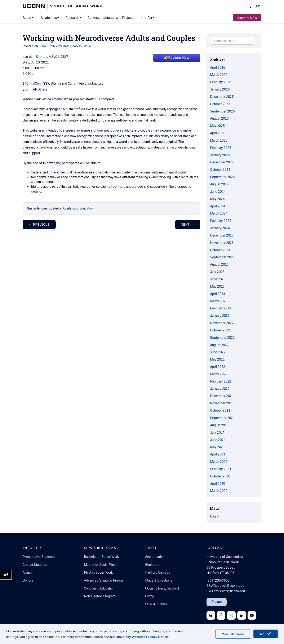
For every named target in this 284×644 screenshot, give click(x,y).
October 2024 (220, 170)
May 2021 (217, 447)
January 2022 (220, 389)
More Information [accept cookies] (233, 634)
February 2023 (221, 308)
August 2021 (219, 425)
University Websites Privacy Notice (142, 637)
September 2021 (222, 418)
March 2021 (219, 462)
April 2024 (218, 206)
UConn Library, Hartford (162, 588)
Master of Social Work (100, 565)
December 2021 (222, 396)
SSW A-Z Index (156, 604)
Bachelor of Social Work (101, 557)
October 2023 (220, 250)
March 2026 (219, 75)
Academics (50, 18)
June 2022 (218, 352)
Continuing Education (78, 208)
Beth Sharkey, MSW (77, 46)
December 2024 (222, 162)
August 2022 (219, 345)
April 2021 (218, 454)
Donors (28, 580)
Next (188, 225)
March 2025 (219, 140)
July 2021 (217, 433)
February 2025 (221, 148)
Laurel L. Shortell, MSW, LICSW (45, 57)
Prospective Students (39, 557)
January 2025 (220, 155)
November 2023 (222, 243)
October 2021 (220, 411)
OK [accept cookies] (266, 634)
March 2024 (219, 213)
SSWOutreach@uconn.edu (225, 586)
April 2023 (218, 294)
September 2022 (222, 338)
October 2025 (220, 104)
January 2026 (220, 89)
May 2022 (217, 359)
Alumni (28, 572)
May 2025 (217, 126)
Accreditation (155, 557)
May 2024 (217, 199)
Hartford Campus (158, 572)
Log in (215, 516)
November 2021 (222, 403)
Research (73, 18)
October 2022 (220, 330)
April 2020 (218, 484)
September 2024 (222, 177)
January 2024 (220, 228)
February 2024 (221, 221)
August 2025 (219, 118)
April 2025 (218, 133)
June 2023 (218, 279)
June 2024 (218, 192)
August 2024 (219, 184)
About (28, 18)
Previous (39, 225)
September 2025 (222, 111)
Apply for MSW (247, 18)
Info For (148, 18)
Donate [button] (217, 602)
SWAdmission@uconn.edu (226, 591)
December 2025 (222, 97)
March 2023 (219, 301)
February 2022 (221, 381)
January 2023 (220, 316)
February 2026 (221, 82)
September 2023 (222, 257)
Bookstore (153, 565)
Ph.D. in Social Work (98, 572)
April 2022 (218, 367)
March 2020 (219, 491)
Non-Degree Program (100, 596)
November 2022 (222, 323)
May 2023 (217, 286)
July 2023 (217, 272)
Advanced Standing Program (105, 580)
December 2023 (222, 235)
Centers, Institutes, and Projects (111, 18)
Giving (150, 596)
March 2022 (219, 374)
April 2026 (218, 68)
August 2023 (219, 264)
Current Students (35, 565)
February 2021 (221, 469)
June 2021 (218, 440)
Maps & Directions (159, 580)
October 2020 (220, 476)
